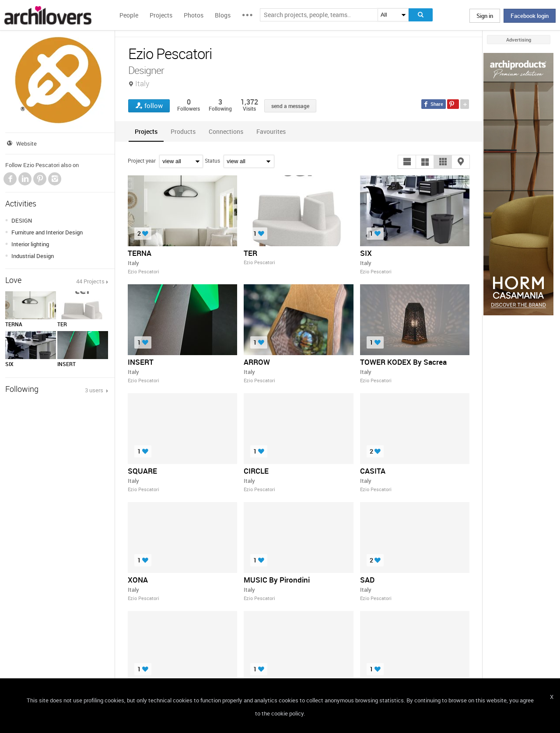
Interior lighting (30, 244)
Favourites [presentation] (271, 131)
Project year (142, 161)
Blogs (223, 15)
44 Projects (90, 281)
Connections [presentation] (226, 131)
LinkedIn (25, 179)
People (129, 15)
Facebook (10, 179)
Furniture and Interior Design (47, 232)
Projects (161, 15)
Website (26, 143)
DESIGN (22, 220)
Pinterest (40, 179)
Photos (194, 15)
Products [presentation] (183, 131)
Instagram (55, 179)
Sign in (485, 16)
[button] (407, 162)
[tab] (146, 131)
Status (212, 161)
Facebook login (530, 16)
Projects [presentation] (146, 131)
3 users (95, 390)
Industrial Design (33, 256)
